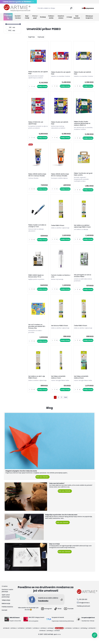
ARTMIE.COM (59, 634)
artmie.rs (36, 634)
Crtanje (69, 17)
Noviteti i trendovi (18, 17)
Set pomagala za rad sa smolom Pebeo (83, 279)
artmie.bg (84, 634)
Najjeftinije (31, 37)
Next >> (66, 403)
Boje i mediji (27, 17)
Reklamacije (6, 609)
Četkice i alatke (51, 17)
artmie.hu (21, 634)
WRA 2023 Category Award (36, 623)
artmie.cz (14, 634)
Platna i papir (35, 17)
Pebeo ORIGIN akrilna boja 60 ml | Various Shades (60, 177)
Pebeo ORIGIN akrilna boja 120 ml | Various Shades (38, 177)
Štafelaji (43, 17)
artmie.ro (76, 634)
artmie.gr (50, 636)
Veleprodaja (6, 606)
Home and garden (33, 627)
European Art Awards (58, 623)
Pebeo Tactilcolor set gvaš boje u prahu (84, 176)
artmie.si (43, 634)
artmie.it (57, 636)
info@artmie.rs (84, 609)
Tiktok (58, 615)
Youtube (69, 615)
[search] (72, 9)
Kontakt (5, 616)
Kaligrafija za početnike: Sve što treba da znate (61, 521)
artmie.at (42, 636)
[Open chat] (95, 635)
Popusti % (8, 17)
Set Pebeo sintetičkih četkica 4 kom (59, 383)
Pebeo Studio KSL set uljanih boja (36, 73)
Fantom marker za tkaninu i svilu (61, 280)
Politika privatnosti (83, 612)
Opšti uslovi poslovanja (6, 602)
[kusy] (32, 87)
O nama (5, 592)
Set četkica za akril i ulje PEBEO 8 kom (37, 383)
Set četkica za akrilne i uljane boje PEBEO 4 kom (83, 229)
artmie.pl (50, 634)
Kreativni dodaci (61, 17)
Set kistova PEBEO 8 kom (60, 330)
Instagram (46, 615)
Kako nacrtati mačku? (57, 489)
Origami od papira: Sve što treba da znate (21, 477)
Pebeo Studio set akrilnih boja (83, 73)
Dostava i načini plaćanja (7, 596)
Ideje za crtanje (54, 550)
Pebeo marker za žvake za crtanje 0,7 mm (38, 229)
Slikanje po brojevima (89, 17)
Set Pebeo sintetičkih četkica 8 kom (82, 383)
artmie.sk (6, 634)
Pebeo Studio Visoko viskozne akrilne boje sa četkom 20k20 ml (83, 125)
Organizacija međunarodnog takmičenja (63, 627)
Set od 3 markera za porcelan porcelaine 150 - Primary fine (38, 331)
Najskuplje (41, 37)
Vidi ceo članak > (42, 483)
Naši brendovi (77, 17)
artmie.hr (29, 634)
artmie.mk (92, 634)
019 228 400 (83, 605)
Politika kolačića (7, 613)
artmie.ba (68, 634)
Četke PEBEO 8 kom (58, 228)
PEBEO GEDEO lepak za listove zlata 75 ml (36, 280)
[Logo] (17, 8)
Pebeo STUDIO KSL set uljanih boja (36, 124)
